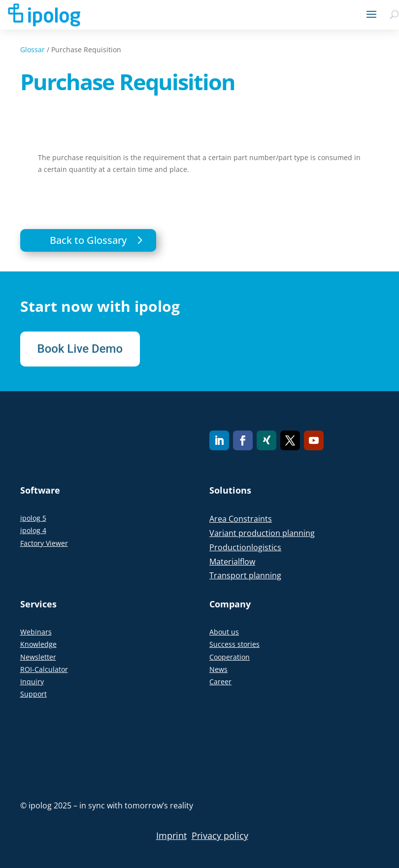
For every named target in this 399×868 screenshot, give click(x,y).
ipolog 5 (33, 518)
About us (224, 632)
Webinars (36, 632)
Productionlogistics (245, 547)
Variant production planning (262, 533)
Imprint (171, 835)
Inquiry (32, 682)
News (218, 669)
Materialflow (232, 562)
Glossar (33, 50)
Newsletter (38, 657)
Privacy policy (220, 835)
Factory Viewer (44, 543)
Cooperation (230, 657)
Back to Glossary (88, 240)
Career (220, 682)
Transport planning (245, 575)
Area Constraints (241, 519)
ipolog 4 (33, 530)
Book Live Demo (80, 349)
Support (33, 694)
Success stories (234, 644)
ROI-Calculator (44, 669)
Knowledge (38, 644)
